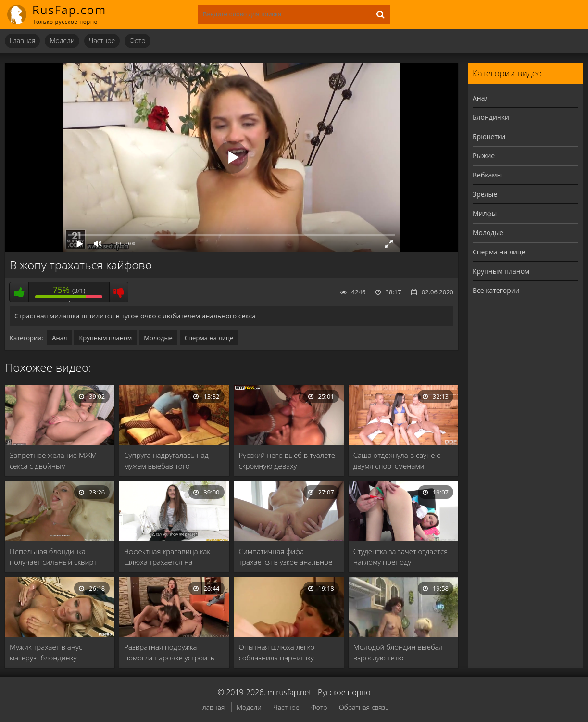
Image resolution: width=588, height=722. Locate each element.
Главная (22, 41)
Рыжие (484, 156)
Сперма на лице (209, 338)
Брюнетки (489, 136)
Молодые (158, 338)
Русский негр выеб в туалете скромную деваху (287, 460)
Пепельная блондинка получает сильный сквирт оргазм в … (53, 557)
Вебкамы (487, 175)
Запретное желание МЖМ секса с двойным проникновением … (53, 461)
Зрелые (485, 194)
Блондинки (491, 117)
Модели (62, 41)
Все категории (496, 290)
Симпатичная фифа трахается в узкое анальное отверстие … (286, 557)
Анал (59, 338)
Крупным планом (105, 338)
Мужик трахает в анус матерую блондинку (46, 652)
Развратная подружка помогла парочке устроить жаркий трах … (169, 652)
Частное (102, 41)
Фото (137, 41)
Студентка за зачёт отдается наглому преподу (400, 557)
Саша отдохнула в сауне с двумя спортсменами (397, 460)
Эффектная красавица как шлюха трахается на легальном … (167, 557)
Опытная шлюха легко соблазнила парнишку (277, 652)
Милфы (485, 213)
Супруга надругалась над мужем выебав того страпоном (166, 461)
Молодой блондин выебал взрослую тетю (398, 652)
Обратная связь (364, 707)
